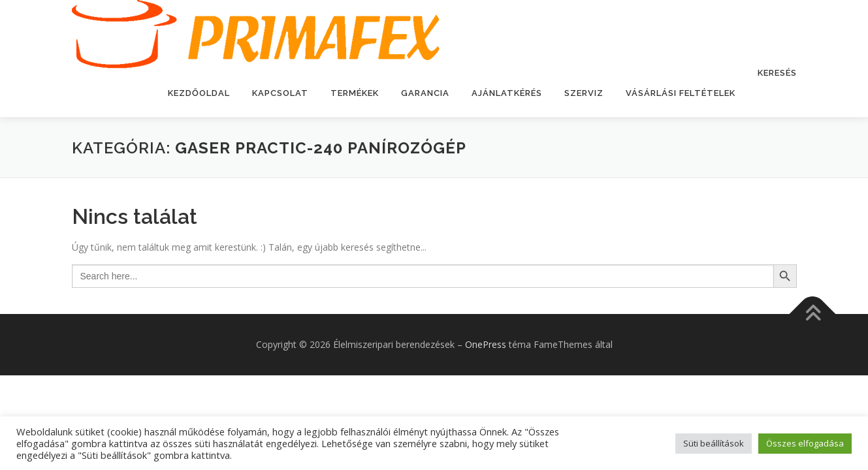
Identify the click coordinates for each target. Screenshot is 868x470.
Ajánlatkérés (507, 93)
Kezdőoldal (199, 93)
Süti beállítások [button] (714, 443)
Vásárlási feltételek (681, 93)
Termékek (355, 93)
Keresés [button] (777, 73)
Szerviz (584, 93)
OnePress (486, 344)
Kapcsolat (280, 93)
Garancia (425, 93)
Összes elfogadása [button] (805, 443)
